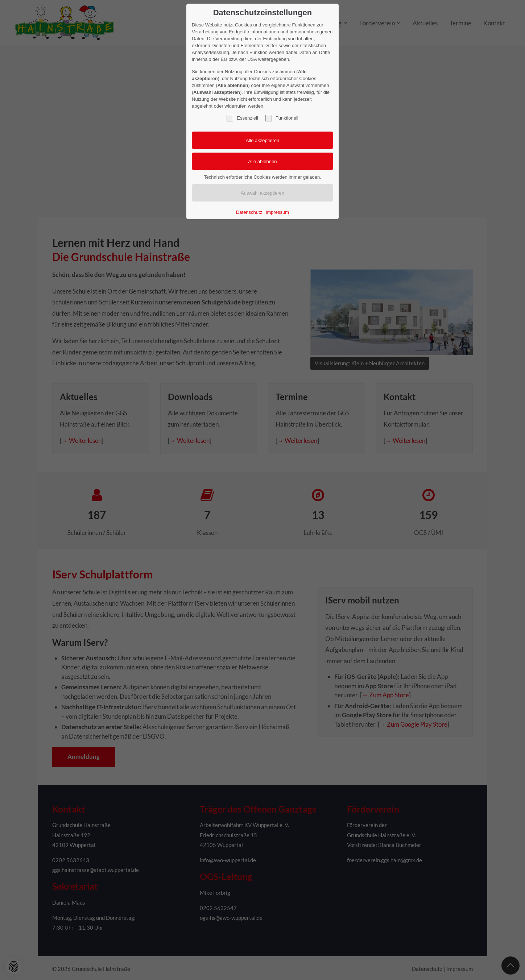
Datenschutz (249, 212)
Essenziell (242, 118)
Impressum (277, 212)
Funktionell (282, 118)
